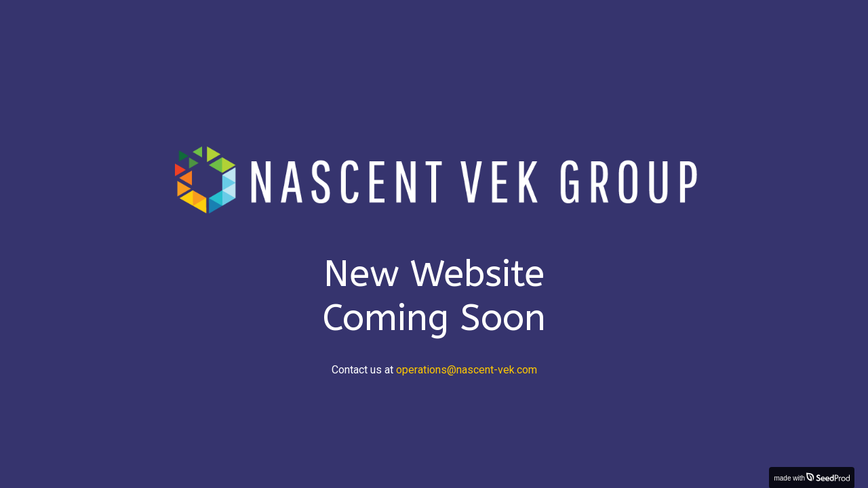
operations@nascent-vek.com (467, 370)
